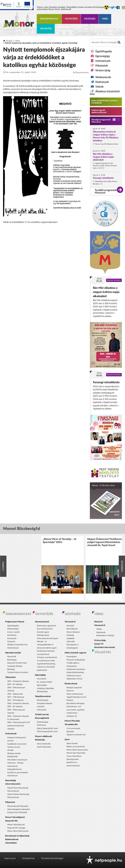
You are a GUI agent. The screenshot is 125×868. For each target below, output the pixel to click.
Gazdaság (70, 635)
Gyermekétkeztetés (45, 629)
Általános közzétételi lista (17, 645)
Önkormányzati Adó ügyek (47, 638)
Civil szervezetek (73, 728)
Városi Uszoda (72, 743)
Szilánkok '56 (72, 716)
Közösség (90, 19)
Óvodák (10, 750)
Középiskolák (13, 757)
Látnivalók (71, 642)
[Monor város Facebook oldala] (118, 8)
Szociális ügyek (43, 632)
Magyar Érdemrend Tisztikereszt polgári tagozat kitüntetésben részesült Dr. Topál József (105, 542)
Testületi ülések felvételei (18, 672)
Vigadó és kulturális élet (76, 735)
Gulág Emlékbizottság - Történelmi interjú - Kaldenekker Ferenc (76, 676)
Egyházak (70, 732)
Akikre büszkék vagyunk (75, 653)
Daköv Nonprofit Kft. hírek (47, 728)
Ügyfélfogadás (104, 51)
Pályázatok (102, 66)
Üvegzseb (11, 642)
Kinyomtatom (81, 73)
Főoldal (9, 41)
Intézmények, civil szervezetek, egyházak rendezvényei (76, 710)
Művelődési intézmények (17, 760)
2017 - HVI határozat (15, 700)
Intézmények (103, 61)
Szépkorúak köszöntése (76, 669)
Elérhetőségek (43, 700)
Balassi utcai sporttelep (76, 747)
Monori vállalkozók (44, 736)
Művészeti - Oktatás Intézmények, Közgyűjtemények (15, 766)
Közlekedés (40, 740)
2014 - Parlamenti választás (18, 681)
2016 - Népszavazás (15, 694)
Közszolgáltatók (42, 718)
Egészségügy (103, 56)
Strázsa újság (103, 70)
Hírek (105, 19)
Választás (46, 29)
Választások (10, 677)
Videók (100, 87)
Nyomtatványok (42, 622)
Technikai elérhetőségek (52, 858)
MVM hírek (41, 725)
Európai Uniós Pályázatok (17, 812)
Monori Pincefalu (72, 721)
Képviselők (12, 657)
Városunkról (70, 622)
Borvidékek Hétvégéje (76, 703)
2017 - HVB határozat (16, 697)
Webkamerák (103, 77)
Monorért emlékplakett (76, 660)
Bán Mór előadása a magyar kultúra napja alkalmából (103, 157)
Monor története (73, 632)
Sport (67, 739)
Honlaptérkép (28, 858)
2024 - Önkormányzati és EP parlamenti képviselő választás (19, 726)
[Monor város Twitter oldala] (113, 8)
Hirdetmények (13, 648)
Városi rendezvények (75, 694)
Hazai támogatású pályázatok (19, 809)
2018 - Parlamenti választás (18, 703)
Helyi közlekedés (44, 744)
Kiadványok (102, 82)
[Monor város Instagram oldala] (123, 8)
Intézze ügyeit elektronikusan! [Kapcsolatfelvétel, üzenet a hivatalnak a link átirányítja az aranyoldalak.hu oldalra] (99, 111)
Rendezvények (71, 684)
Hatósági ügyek (43, 635)
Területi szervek (14, 747)
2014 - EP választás (15, 684)
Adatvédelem (11, 843)
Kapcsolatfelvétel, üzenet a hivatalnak (105, 102)
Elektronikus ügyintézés (46, 626)
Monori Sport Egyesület (76, 753)
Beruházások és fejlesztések (17, 836)
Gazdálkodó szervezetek (17, 744)
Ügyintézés (71, 19)
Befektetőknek (12, 839)
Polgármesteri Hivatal (15, 622)
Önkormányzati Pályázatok (18, 806)
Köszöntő (70, 626)
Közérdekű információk (105, 647)
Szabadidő (70, 638)
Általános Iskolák (14, 753)
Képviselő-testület (13, 653)
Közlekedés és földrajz (105, 635)
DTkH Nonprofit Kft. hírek (47, 732)
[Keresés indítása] (119, 42)
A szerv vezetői (13, 632)
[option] (62, 568)
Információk (42, 679)
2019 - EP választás (15, 707)
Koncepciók (12, 638)
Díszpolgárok (72, 657)
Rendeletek (12, 635)
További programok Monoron (106, 191)
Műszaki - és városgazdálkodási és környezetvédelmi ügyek (47, 645)
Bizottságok (12, 660)
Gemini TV (99, 644)
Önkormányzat (49, 19)
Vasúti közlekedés (44, 747)
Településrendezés (43, 696)
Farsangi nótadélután (103, 178)
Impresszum (10, 858)
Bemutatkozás (72, 629)
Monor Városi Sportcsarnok (18, 831)
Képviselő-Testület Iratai (17, 663)
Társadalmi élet (71, 724)
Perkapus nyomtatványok (47, 657)
